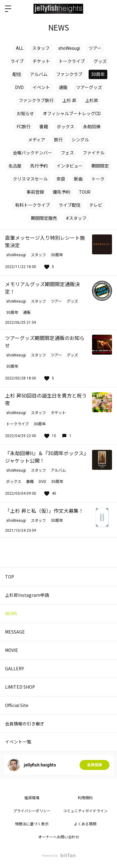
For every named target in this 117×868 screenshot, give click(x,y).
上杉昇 (92, 101)
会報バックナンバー (32, 153)
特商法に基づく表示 (32, 824)
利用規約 (85, 798)
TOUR (85, 192)
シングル (80, 140)
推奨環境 (32, 798)
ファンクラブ (69, 74)
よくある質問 (85, 824)
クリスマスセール (30, 179)
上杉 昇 (69, 101)
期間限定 (100, 166)
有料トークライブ (32, 205)
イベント (41, 87)
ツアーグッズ (89, 87)
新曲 (78, 179)
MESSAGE (15, 632)
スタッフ (41, 48)
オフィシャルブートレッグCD (72, 114)
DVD (19, 87)
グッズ (100, 61)
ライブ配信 (70, 205)
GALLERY (15, 668)
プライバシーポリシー (32, 811)
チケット (41, 61)
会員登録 (95, 765)
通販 (63, 87)
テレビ (96, 205)
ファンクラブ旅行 (36, 101)
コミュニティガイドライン (85, 811)
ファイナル (94, 153)
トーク (98, 179)
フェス (67, 153)
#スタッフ (76, 218)
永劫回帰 (92, 127)
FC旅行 (24, 127)
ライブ (17, 61)
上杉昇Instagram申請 (27, 595)
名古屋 (15, 166)
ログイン (107, 9)
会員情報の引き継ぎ (25, 724)
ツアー (95, 48)
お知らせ (25, 114)
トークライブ (72, 61)
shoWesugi (69, 48)
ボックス (66, 127)
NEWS (11, 613)
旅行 (58, 140)
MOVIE (12, 650)
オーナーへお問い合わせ (59, 837)
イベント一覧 (18, 742)
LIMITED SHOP (20, 687)
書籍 (44, 127)
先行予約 (39, 166)
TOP (10, 577)
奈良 (61, 179)
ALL (20, 48)
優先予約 (61, 192)
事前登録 (35, 192)
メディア (37, 140)
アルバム (39, 74)
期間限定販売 (44, 218)
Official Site (17, 705)
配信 (17, 74)
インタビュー (70, 166)
